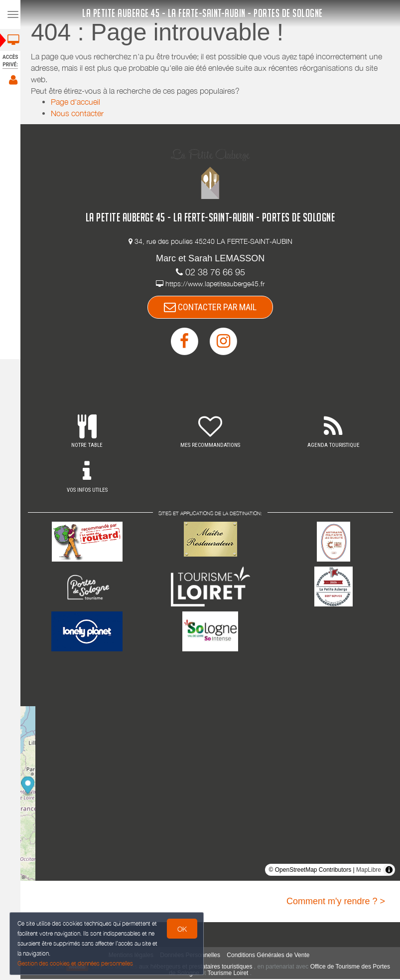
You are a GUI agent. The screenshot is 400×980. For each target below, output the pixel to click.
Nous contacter (80, 113)
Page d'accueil (78, 102)
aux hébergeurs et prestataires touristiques (208, 968)
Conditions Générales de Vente (271, 956)
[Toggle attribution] (389, 871)
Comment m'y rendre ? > (336, 902)
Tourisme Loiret (240, 974)
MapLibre (369, 871)
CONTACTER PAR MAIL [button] (213, 307)
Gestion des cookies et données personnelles (76, 963)
